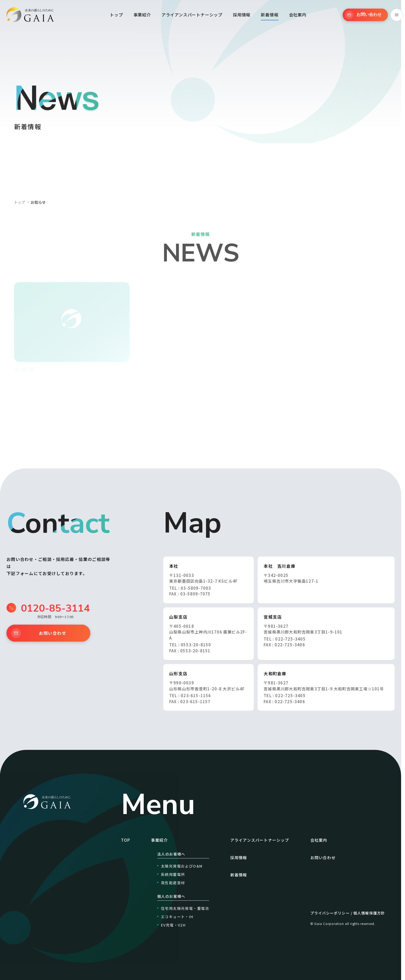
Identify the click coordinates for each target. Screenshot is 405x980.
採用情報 (242, 15)
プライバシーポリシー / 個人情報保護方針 (348, 913)
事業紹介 (142, 15)
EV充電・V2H (173, 925)
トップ (116, 15)
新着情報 (270, 15)
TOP (126, 840)
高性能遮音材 (173, 883)
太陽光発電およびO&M (182, 866)
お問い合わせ (39, 633)
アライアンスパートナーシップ (192, 15)
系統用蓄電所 (173, 874)
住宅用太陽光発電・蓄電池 (185, 908)
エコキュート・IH (177, 917)
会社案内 (298, 15)
